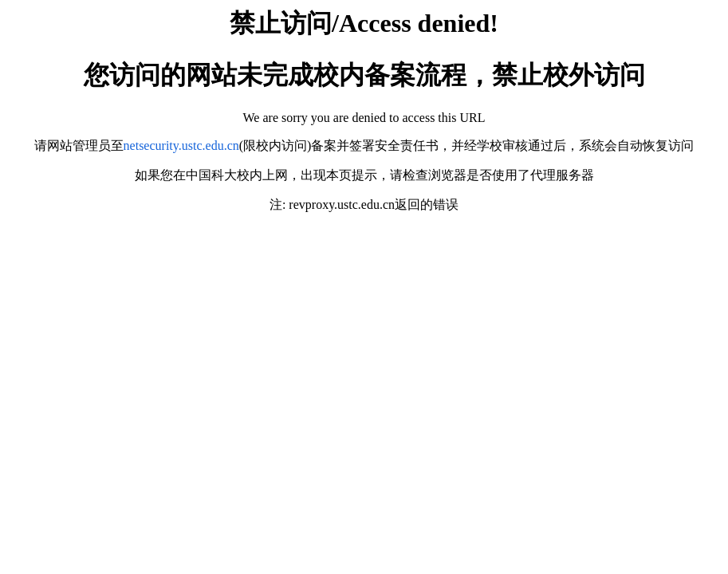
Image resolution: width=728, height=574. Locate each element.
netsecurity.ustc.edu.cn (181, 145)
